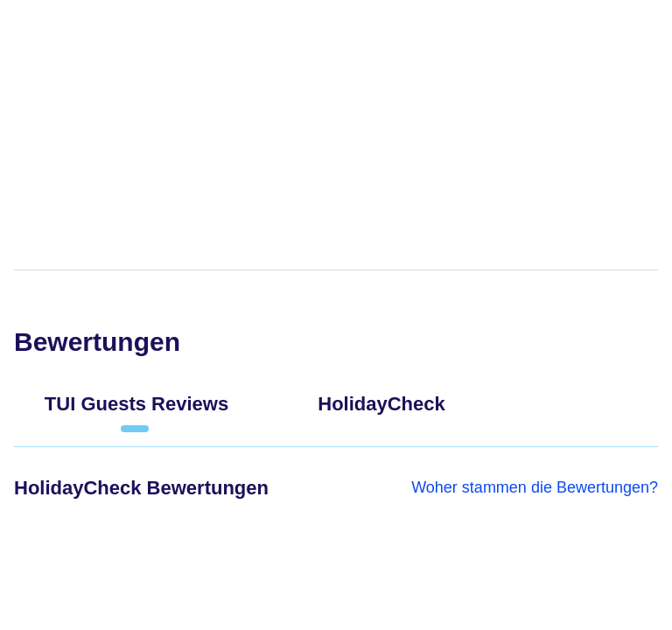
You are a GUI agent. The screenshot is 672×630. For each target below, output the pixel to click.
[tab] (136, 411)
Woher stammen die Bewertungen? (535, 487)
